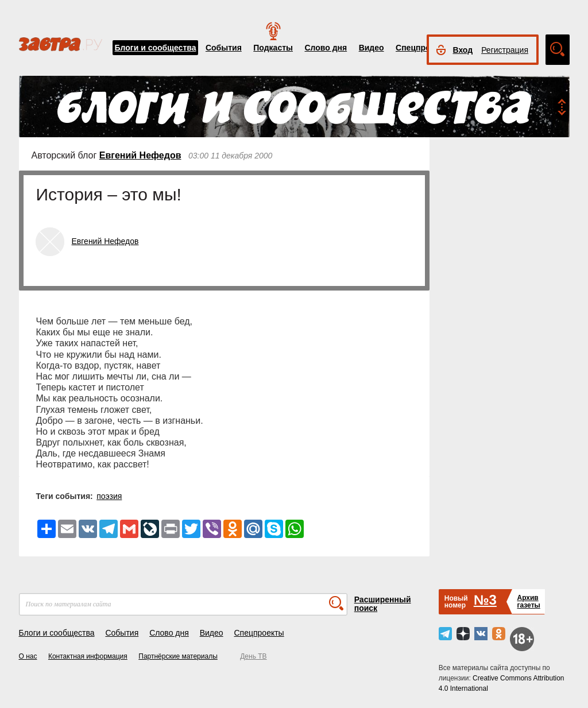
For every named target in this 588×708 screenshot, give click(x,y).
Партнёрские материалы (178, 656)
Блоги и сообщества (156, 48)
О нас (28, 656)
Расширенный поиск (383, 604)
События (224, 48)
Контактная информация (88, 656)
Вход (463, 50)
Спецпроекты (423, 48)
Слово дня (326, 48)
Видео (372, 48)
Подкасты (273, 48)
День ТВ (253, 656)
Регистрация (505, 50)
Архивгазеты (528, 601)
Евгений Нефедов (140, 155)
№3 (485, 600)
